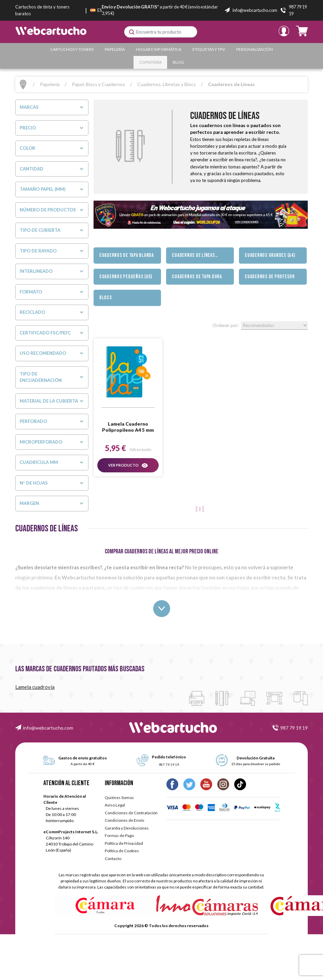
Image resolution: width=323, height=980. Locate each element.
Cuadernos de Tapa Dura (197, 277)
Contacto (113, 859)
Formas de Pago (119, 835)
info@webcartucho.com (48, 728)
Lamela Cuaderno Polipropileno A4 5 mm (128, 427)
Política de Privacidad (124, 843)
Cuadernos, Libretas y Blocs (167, 84)
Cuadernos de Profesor (270, 277)
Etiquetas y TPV (209, 49)
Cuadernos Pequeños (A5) (126, 277)
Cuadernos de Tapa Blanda (127, 255)
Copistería (150, 62)
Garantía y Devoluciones (127, 828)
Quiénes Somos (119, 798)
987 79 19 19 (294, 728)
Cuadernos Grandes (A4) (270, 255)
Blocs (106, 298)
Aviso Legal (115, 805)
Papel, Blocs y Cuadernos (98, 84)
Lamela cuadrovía (35, 687)
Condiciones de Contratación (131, 813)
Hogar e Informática (159, 49)
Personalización (255, 49)
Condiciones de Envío (124, 820)
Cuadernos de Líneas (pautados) (193, 258)
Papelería (115, 49)
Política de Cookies (122, 851)
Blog (178, 62)
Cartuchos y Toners (72, 49)
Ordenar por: (226, 325)
